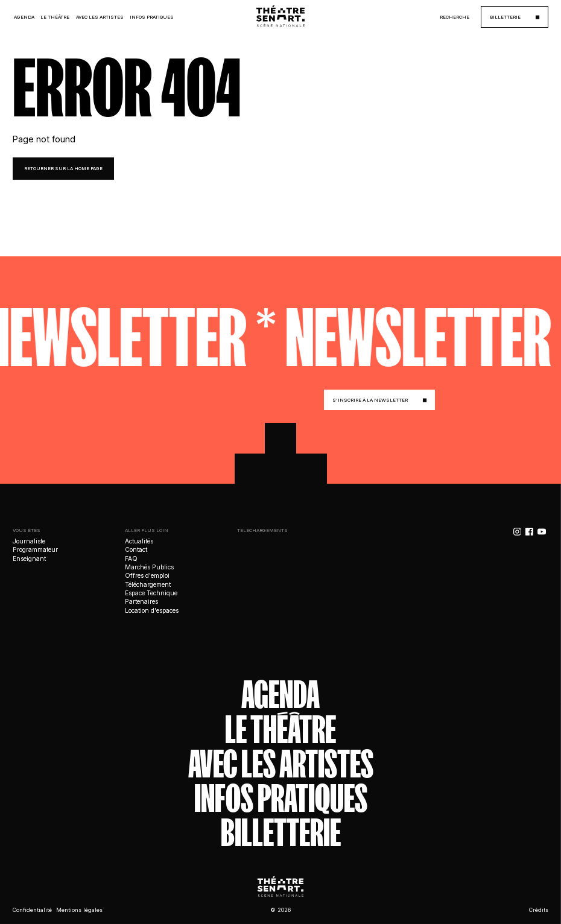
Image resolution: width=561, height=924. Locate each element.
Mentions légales (79, 910)
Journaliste (29, 541)
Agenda (24, 17)
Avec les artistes (281, 764)
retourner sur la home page (63, 169)
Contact (136, 549)
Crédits (539, 910)
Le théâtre (280, 729)
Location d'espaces (152, 610)
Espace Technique (151, 593)
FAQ (131, 559)
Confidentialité (32, 910)
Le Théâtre (55, 17)
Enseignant (29, 559)
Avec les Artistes (100, 17)
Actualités (139, 541)
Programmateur (35, 549)
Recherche (455, 17)
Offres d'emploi (147, 575)
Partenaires (141, 601)
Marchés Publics (149, 567)
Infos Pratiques (152, 17)
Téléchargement (148, 584)
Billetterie (281, 833)
